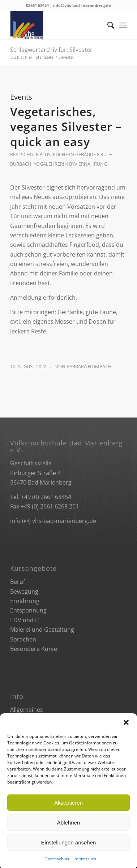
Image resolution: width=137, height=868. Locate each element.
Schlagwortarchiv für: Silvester (51, 50)
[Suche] (107, 25)
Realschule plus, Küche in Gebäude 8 (55, 154)
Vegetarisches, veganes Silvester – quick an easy (66, 126)
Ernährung (93, 164)
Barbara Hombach (89, 366)
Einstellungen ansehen (69, 852)
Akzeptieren (68, 812)
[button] (126, 732)
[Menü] (123, 25)
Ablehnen (68, 832)
